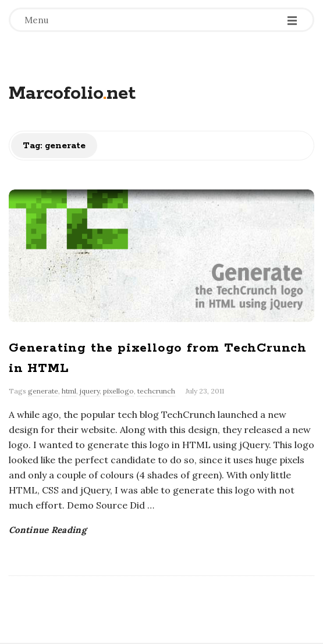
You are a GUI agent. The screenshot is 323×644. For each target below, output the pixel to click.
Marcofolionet (72, 94)
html (69, 391)
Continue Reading (47, 530)
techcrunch (156, 391)
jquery (90, 391)
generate (43, 391)
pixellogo (118, 391)
